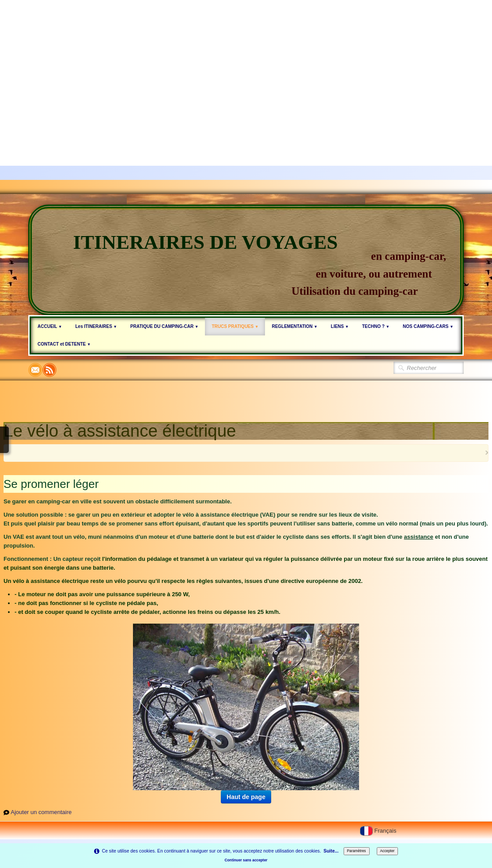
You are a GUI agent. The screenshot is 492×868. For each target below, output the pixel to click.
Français (379, 831)
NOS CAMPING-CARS (428, 326)
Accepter (388, 851)
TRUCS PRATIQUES (235, 326)
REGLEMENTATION (295, 326)
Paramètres (357, 851)
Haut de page (246, 797)
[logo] (246, 260)
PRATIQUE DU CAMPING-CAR (164, 326)
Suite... (331, 851)
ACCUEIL (50, 326)
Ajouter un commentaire (41, 812)
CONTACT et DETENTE (64, 344)
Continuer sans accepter (246, 860)
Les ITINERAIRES (96, 326)
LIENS (340, 326)
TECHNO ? (376, 326)
